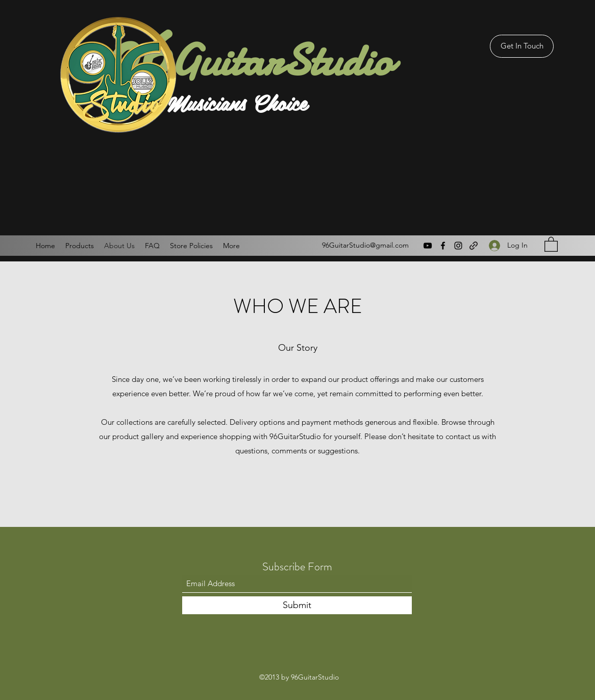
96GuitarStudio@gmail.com (365, 245)
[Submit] (297, 605)
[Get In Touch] (522, 46)
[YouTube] (428, 246)
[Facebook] (443, 246)
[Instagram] (458, 246)
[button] (551, 244)
